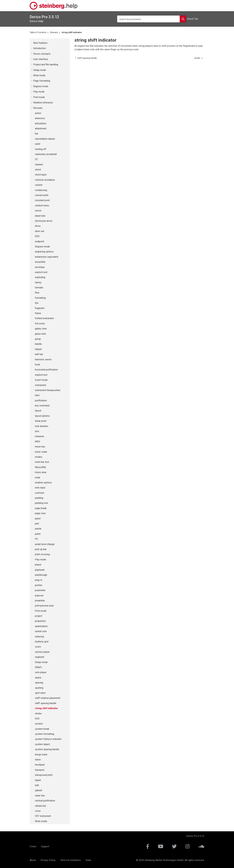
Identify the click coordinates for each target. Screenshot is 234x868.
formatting (40, 298)
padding (39, 498)
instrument (40, 385)
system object (42, 744)
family (38, 282)
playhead (40, 570)
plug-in (39, 580)
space (38, 678)
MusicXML (41, 467)
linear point (41, 421)
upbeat (39, 790)
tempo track (41, 755)
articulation (41, 123)
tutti (37, 785)
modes (39, 457)
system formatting (45, 734)
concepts (42, 54)
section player (42, 652)
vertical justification (45, 801)
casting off (41, 149)
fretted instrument (44, 318)
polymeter (40, 590)
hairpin (38, 349)
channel (39, 164)
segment (40, 657)
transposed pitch (44, 775)
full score (40, 324)
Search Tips (193, 19)
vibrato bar (40, 806)
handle (38, 344)
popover (39, 596)
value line (40, 796)
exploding (40, 277)
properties (40, 621)
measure (39, 436)
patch (38, 534)
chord (38, 170)
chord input (41, 175)
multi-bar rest (42, 462)
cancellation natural (45, 139)
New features (40, 43)
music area (41, 472)
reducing (39, 637)
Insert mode (41, 380)
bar (37, 134)
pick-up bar (41, 549)
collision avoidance (45, 180)
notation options (43, 483)
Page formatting (42, 81)
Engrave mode (41, 86)
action (38, 113)
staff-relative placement (48, 698)
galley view (41, 329)
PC (36, 539)
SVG (37, 719)
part (37, 524)
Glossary (54, 32)
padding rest (41, 503)
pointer (39, 585)
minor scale (41, 452)
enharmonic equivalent (47, 257)
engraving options (44, 252)
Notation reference (43, 103)
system (39, 724)
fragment (40, 308)
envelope (40, 267)
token (38, 760)
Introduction (39, 48)
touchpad (40, 765)
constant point (42, 200)
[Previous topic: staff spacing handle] (87, 58)
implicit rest (41, 375)
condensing (41, 190)
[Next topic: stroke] (197, 58)
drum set (40, 231)
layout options (42, 416)
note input (40, 488)
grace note (40, 334)
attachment (41, 129)
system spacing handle (47, 749)
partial (38, 529)
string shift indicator (72, 32)
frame (38, 313)
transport (40, 770)
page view (40, 513)
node (38, 477)
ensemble (40, 262)
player (38, 565)
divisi (38, 226)
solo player (41, 672)
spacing (39, 683)
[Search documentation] (183, 19)
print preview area (44, 606)
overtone (40, 493)
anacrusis (40, 118)
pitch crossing (42, 554)
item (37, 395)
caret (38, 144)
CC (36, 159)
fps (37, 303)
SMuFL (39, 667)
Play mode (39, 92)
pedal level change (45, 544)
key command (42, 406)
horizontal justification (46, 370)
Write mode (39, 75)
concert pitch (42, 195)
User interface (41, 59)
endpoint (39, 241)
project (39, 616)
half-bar (39, 354)
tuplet (38, 780)
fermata (39, 288)
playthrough (41, 575)
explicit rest (41, 272)
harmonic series (43, 359)
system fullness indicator (48, 739)
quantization (41, 626)
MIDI (38, 442)
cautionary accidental (46, 154)
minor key (40, 447)
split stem (40, 693)
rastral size (41, 631)
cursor (38, 211)
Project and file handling (46, 65)
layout (38, 411)
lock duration (42, 426)
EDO (37, 236)
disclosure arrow (44, 221)
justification (41, 401)
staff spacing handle (46, 703)
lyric (37, 431)
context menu (42, 206)
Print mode (39, 97)
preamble (40, 601)
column (39, 185)
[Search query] (152, 19)
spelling (39, 688)
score (38, 647)
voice (38, 811)
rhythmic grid (42, 642)
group (38, 339)
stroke (38, 714)
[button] (32, 43)
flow (37, 293)
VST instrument (43, 816)
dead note (40, 216)
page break (41, 508)
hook (37, 365)
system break (42, 729)
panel (38, 519)
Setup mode (40, 70)
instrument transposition (48, 390)
